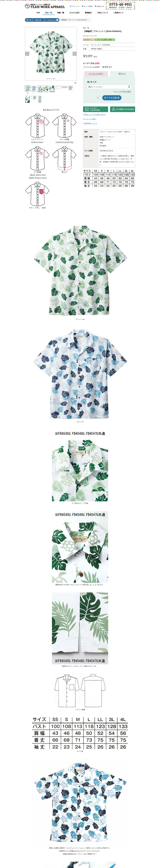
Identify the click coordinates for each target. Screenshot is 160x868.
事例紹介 (88, 13)
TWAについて (103, 13)
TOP (38, 13)
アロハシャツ (52, 20)
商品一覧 (49, 13)
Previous (27, 54)
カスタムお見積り (96, 74)
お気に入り (101, 6)
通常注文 (122, 74)
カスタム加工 (75, 13)
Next (75, 54)
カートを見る (88, 6)
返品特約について (91, 123)
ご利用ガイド (118, 13)
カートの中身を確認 (123, 92)
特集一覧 (61, 13)
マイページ (76, 6)
